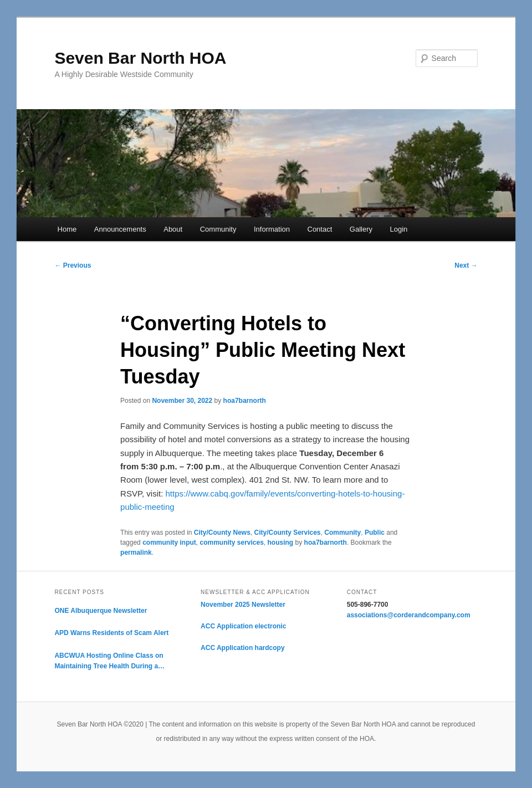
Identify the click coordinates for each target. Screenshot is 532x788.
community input (169, 543)
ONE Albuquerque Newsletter (101, 611)
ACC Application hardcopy (243, 648)
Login (399, 229)
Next (466, 265)
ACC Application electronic (243, 626)
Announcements (120, 229)
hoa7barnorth (245, 401)
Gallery (361, 229)
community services (231, 543)
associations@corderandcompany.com (409, 615)
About (173, 229)
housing (281, 543)
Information (272, 229)
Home (67, 229)
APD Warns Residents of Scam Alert (111, 633)
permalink (136, 552)
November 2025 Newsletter (243, 605)
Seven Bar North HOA (140, 58)
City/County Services (288, 533)
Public (375, 533)
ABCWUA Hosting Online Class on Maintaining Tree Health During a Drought (109, 662)
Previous (73, 265)
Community (218, 229)
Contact (320, 229)
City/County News (222, 533)
